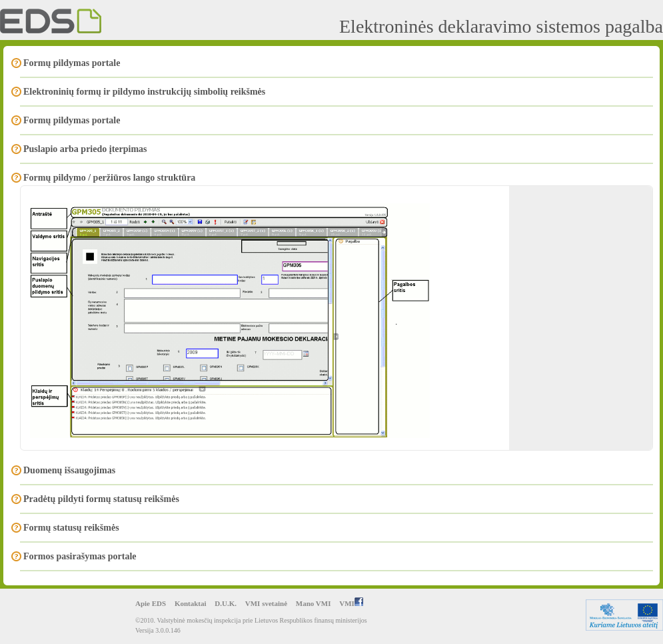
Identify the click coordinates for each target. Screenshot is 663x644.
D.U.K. (226, 603)
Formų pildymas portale (72, 63)
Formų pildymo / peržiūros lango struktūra (109, 178)
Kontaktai (191, 603)
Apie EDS (151, 603)
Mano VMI (314, 603)
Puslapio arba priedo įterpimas (85, 149)
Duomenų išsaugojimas (69, 470)
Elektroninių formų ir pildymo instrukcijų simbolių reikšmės (144, 92)
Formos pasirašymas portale (80, 556)
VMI (351, 603)
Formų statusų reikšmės (71, 528)
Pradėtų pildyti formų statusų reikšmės (101, 499)
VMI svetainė (266, 603)
